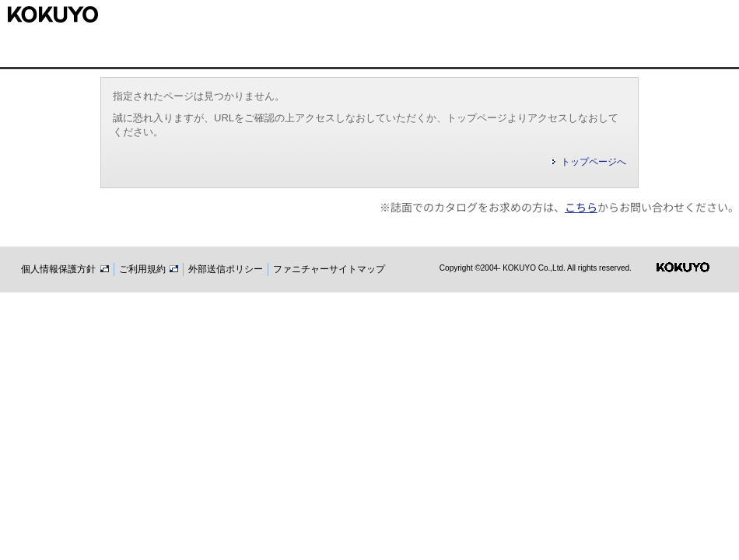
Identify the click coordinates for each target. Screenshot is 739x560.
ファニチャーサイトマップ (329, 269)
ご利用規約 (149, 269)
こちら (581, 207)
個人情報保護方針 (65, 269)
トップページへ (594, 162)
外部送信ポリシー (226, 269)
